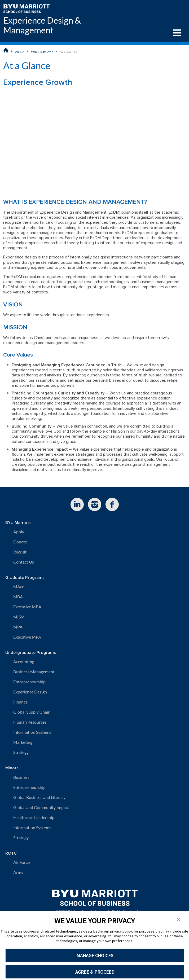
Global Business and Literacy (39, 797)
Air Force (21, 862)
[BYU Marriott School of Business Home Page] (6, 50)
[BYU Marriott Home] (26, 8)
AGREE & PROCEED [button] (95, 972)
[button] (178, 919)
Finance (20, 702)
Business (21, 777)
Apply (19, 532)
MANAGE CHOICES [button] (95, 955)
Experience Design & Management (42, 25)
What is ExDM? (42, 52)
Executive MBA (27, 607)
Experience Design (30, 692)
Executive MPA (27, 637)
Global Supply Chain (32, 712)
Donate (20, 542)
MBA (18, 597)
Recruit (20, 552)
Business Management (34, 672)
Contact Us (24, 562)
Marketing (23, 742)
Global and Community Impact (41, 807)
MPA (18, 627)
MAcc (19, 586)
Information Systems (32, 732)
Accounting (24, 662)
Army (18, 872)
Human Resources (30, 722)
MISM (19, 617)
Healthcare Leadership (34, 817)
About (20, 52)
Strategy (21, 752)
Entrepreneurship (29, 682)
